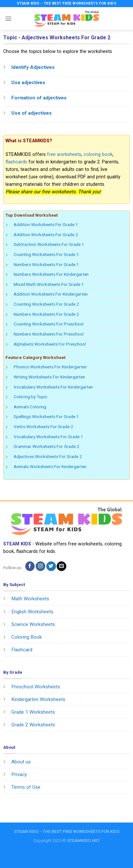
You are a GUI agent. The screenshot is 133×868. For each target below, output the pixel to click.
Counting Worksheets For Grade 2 (46, 304)
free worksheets (64, 154)
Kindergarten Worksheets (38, 699)
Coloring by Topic (30, 397)
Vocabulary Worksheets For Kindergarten (53, 387)
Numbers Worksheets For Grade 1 (46, 264)
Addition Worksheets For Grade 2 (46, 235)
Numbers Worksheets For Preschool (49, 334)
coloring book (98, 154)
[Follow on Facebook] (30, 566)
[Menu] (8, 19)
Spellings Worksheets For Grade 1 (46, 416)
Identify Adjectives (33, 67)
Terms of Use (26, 787)
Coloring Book (27, 637)
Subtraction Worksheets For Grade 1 (49, 244)
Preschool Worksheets (36, 687)
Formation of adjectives (39, 98)
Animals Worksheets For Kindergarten (50, 466)
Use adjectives (28, 83)
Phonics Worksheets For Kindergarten (50, 367)
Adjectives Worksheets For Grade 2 (48, 456)
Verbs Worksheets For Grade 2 (43, 427)
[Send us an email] (61, 566)
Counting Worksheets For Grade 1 (46, 254)
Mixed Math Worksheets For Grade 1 (49, 284)
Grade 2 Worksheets (33, 725)
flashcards (16, 162)
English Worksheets (32, 612)
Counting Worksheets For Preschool (49, 324)
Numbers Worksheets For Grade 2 (46, 314)
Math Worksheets (30, 599)
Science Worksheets (33, 624)
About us (21, 762)
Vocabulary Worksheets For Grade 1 (48, 437)
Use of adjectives (32, 113)
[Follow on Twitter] (51, 566)
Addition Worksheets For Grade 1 (46, 224)
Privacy (19, 774)
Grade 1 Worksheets (33, 712)
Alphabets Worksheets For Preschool (50, 344)
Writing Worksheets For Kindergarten (49, 377)
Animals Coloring (30, 407)
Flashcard (22, 650)
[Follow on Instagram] (40, 566)
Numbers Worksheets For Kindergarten (51, 274)
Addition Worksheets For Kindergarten (51, 294)
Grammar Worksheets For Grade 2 (46, 446)
